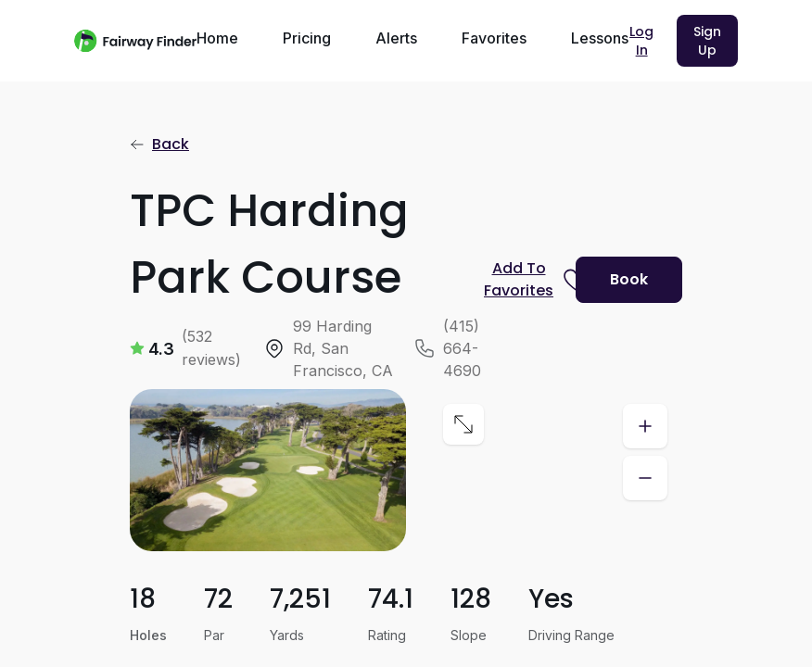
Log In (641, 41)
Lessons (600, 38)
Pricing (307, 38)
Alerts (396, 38)
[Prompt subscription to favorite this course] (522, 280)
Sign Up (707, 41)
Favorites (494, 38)
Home (217, 38)
